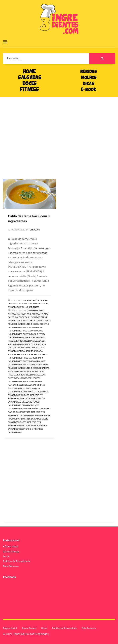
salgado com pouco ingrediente (25, 395)
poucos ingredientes (19, 324)
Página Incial (11, 546)
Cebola (44, 300)
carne (44, 317)
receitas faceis (31, 365)
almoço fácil (24, 314)
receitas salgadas (36, 375)
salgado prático (32, 409)
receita (35, 324)
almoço (12, 314)
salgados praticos (18, 425)
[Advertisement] (59, 132)
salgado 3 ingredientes (35, 392)
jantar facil (23, 321)
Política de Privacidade (17, 561)
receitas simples (17, 388)
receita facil (30, 334)
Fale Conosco (11, 566)
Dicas (6, 556)
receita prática (37, 337)
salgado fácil (15, 402)
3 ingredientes (35, 310)
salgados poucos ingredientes (24, 422)
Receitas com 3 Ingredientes (33, 304)
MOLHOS (89, 78)
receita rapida (16, 341)
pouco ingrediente (40, 321)
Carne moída (32, 300)
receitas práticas (40, 368)
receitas (27, 358)
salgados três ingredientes (23, 429)
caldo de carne (23, 317)
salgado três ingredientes (30, 412)
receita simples (25, 354)
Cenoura (13, 304)
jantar (12, 321)
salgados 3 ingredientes (21, 415)
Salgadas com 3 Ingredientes (24, 307)
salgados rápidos (37, 425)
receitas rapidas (17, 375)
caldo (11, 317)
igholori (34, 230)
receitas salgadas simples (31, 385)
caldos (36, 317)
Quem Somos (11, 551)
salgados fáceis (39, 419)
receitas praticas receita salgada (26, 371)
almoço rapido (40, 314)
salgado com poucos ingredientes (26, 398)
